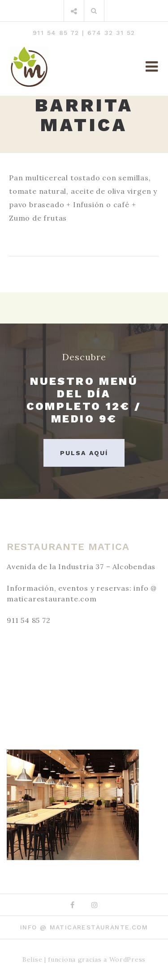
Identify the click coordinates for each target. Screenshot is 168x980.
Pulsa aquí (84, 453)
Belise (32, 959)
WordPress (127, 959)
